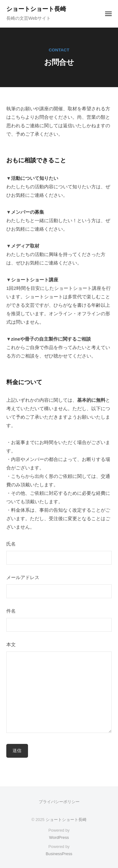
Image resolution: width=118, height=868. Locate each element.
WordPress (59, 837)
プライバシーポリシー (59, 802)
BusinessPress (59, 854)
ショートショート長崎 (36, 9)
